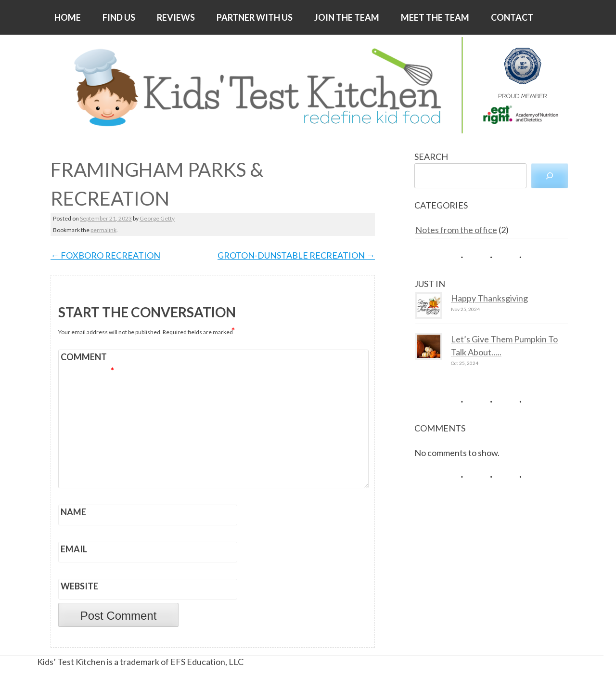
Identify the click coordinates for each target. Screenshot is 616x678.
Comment (87, 358)
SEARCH (431, 156)
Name (73, 512)
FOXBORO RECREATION (105, 255)
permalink (103, 230)
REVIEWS (176, 17)
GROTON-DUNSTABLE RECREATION (296, 255)
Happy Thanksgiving (489, 298)
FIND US (119, 17)
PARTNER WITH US (255, 17)
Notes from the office (456, 230)
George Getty (157, 218)
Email (74, 549)
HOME (68, 17)
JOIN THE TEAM (347, 17)
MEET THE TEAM (435, 17)
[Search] (550, 176)
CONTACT (512, 17)
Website (79, 586)
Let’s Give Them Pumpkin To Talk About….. (504, 346)
